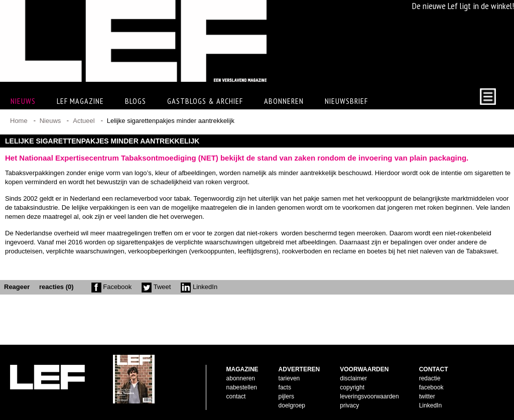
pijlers (286, 396)
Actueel (84, 121)
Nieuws (50, 121)
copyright (352, 387)
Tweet (156, 287)
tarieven (289, 378)
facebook (431, 387)
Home (19, 121)
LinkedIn (199, 287)
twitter (427, 396)
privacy (349, 405)
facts (285, 387)
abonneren (241, 378)
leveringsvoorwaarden (369, 396)
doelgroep (292, 405)
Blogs (136, 101)
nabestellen (242, 387)
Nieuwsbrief (346, 101)
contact (236, 396)
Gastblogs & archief (205, 101)
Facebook (112, 287)
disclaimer (353, 378)
